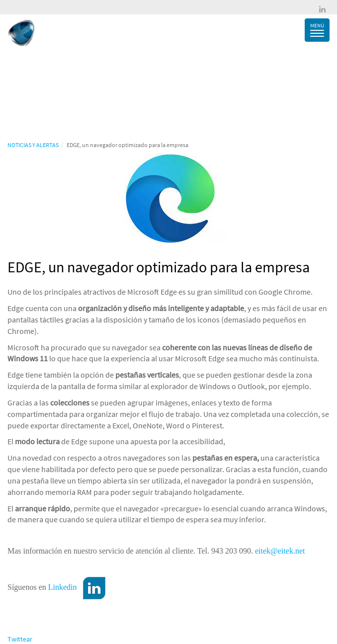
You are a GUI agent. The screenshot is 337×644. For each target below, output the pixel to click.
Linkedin (63, 587)
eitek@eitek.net (280, 551)
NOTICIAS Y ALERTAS (33, 145)
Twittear (20, 639)
